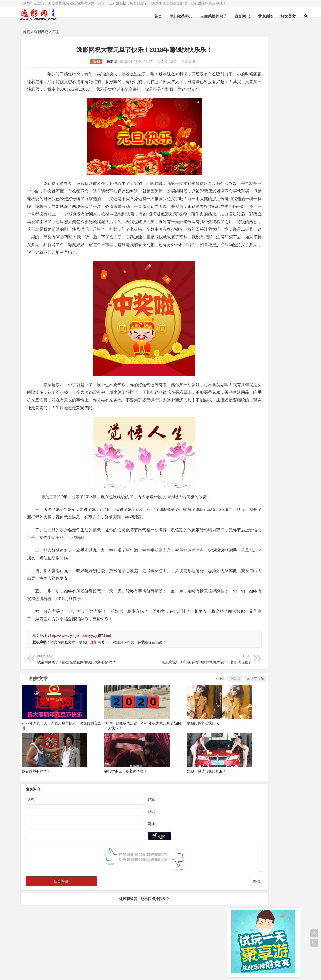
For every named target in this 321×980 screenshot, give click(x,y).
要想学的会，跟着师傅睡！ (111, 802)
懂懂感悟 (254, 16)
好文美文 (277, 16)
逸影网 (90, 62)
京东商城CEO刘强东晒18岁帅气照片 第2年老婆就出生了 (167, 689)
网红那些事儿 (170, 16)
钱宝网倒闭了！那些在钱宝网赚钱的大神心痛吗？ (80, 689)
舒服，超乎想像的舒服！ (177, 802)
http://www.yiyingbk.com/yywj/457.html (81, 666)
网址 (129, 854)
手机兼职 (100, 972)
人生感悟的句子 (202, 16)
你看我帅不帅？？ (36, 802)
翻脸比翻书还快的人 (174, 754)
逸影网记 (231, 16)
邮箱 (129, 842)
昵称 (129, 830)
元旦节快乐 (211, 709)
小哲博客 (52, 965)
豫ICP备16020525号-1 (96, 959)
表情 (213, 912)
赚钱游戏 (60, 972)
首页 (147, 16)
